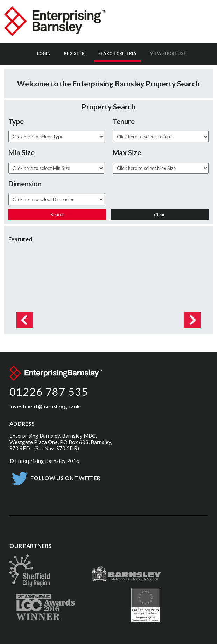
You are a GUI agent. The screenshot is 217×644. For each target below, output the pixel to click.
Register (74, 53)
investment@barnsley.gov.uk (45, 406)
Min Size (22, 152)
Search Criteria (117, 53)
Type (16, 121)
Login (44, 53)
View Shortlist (168, 53)
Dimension (25, 184)
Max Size (127, 152)
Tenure (124, 121)
